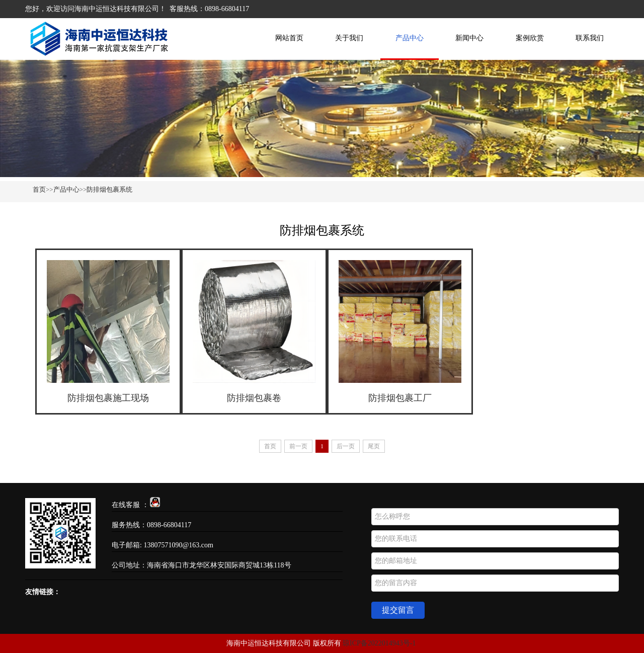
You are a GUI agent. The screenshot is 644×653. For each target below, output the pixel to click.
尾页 (374, 446)
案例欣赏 (530, 38)
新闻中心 (469, 38)
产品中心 (410, 38)
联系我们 (590, 38)
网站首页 (289, 38)
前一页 (298, 446)
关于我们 (349, 38)
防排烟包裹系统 (109, 189)
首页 (39, 189)
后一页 (346, 446)
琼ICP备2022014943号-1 (379, 643)
